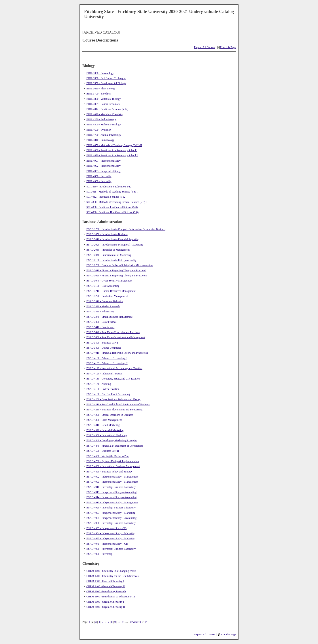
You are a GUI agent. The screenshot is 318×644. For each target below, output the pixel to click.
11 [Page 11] (123, 622)
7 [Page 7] (109, 622)
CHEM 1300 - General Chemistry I (105, 581)
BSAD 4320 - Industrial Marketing (105, 430)
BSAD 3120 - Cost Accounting (103, 286)
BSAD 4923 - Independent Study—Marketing (111, 513)
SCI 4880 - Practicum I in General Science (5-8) (112, 207)
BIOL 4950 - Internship (99, 176)
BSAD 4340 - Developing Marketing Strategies (112, 440)
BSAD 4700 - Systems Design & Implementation (113, 461)
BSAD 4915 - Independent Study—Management (112, 502)
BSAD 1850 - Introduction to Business (107, 234)
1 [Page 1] (90, 622)
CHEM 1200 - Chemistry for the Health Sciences (112, 576)
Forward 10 (135, 622)
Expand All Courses (205, 47)
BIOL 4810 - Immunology (100, 140)
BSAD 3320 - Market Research (103, 306)
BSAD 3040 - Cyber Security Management (109, 281)
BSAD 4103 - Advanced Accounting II (107, 363)
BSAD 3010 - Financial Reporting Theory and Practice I (116, 270)
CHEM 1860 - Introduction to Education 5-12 (111, 597)
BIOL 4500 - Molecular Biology (104, 125)
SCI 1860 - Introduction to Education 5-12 (109, 187)
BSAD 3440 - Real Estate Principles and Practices (113, 332)
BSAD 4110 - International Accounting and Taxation (114, 368)
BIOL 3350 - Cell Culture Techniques (106, 78)
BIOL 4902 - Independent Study (103, 166)
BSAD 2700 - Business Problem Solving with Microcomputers (120, 265)
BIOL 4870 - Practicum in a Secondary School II (112, 155)
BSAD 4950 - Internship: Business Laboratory (111, 549)
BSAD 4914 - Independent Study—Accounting (111, 497)
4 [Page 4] (99, 622)
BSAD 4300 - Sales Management (104, 420)
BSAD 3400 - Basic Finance (101, 322)
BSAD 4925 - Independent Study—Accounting (111, 518)
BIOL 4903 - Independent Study (103, 171)
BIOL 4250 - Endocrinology (101, 119)
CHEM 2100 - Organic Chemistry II (106, 607)
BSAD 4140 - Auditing (99, 384)
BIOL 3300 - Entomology (100, 73)
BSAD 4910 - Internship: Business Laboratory (111, 487)
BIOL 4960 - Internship (99, 181)
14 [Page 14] (146, 622)
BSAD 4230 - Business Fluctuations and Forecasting (114, 410)
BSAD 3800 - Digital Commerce (104, 348)
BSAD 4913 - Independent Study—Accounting (111, 492)
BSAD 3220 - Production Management (107, 296)
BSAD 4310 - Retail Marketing (103, 425)
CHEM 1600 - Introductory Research (106, 591)
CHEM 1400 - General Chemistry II (106, 586)
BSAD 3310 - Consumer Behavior (105, 301)
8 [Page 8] (112, 622)
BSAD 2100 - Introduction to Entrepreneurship (111, 260)
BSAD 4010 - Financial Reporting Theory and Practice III (117, 353)
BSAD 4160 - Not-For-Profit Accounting (108, 394)
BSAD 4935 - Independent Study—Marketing (111, 538)
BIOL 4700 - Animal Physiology (104, 135)
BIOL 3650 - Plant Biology (101, 89)
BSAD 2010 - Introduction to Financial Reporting (113, 239)
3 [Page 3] (96, 622)
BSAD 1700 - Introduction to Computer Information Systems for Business (126, 229)
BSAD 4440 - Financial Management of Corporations (115, 446)
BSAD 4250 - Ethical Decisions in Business (110, 415)
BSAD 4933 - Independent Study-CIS (106, 528)
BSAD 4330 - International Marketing (107, 435)
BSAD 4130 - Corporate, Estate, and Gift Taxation (113, 379)
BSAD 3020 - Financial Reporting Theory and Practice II (117, 276)
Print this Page (227, 47)
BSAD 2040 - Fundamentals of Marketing (109, 255)
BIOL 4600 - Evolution (99, 130)
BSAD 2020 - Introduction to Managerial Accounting (115, 245)
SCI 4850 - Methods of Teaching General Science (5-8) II (117, 202)
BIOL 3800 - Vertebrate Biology (103, 99)
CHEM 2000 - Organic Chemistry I (105, 602)
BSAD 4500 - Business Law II (103, 451)
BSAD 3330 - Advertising (100, 312)
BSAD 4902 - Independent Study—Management (112, 477)
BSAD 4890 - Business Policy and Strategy (109, 472)
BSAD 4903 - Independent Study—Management (112, 482)
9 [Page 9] (115, 622)
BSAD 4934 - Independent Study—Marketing (111, 533)
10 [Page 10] (119, 622)
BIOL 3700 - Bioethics (98, 94)
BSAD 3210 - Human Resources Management (111, 291)
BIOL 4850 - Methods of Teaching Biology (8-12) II (114, 145)
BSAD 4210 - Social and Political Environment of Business (118, 404)
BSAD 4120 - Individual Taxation (104, 374)
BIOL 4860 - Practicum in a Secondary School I (112, 150)
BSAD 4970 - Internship (99, 554)
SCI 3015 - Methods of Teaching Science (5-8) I (112, 192)
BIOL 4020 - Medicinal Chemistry (105, 114)
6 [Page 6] (106, 622)
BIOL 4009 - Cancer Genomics (103, 104)
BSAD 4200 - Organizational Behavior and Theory (113, 399)
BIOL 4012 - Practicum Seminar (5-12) (107, 109)
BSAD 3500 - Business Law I (102, 343)
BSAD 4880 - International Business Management (113, 466)
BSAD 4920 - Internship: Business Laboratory (111, 508)
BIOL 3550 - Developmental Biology (106, 83)
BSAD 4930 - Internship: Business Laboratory (111, 523)
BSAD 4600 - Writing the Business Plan (108, 456)
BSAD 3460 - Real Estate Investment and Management (116, 337)
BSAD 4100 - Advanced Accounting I (106, 358)
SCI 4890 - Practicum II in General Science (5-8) (112, 212)
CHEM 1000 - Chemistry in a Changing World (111, 571)
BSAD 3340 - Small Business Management (109, 317)
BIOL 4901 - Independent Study (103, 161)
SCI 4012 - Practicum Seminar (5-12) (106, 197)
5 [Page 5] (102, 622)
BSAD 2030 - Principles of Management (108, 250)
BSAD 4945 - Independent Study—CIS (107, 544)
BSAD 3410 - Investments (100, 327)
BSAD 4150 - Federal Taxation (103, 389)
